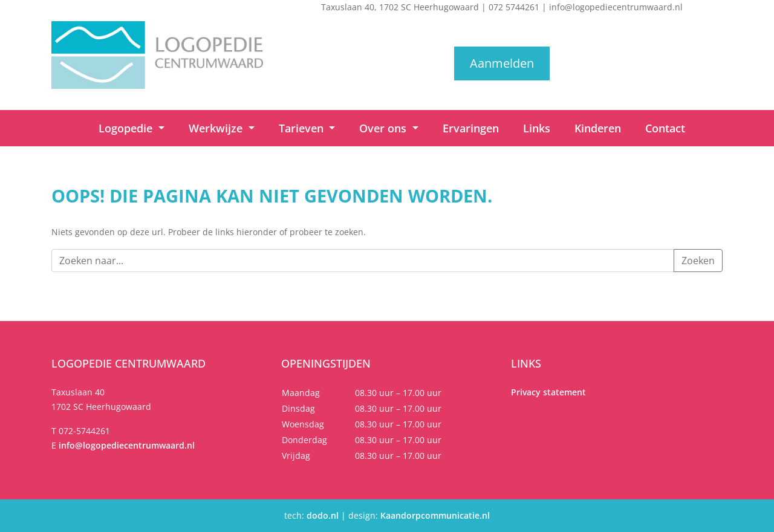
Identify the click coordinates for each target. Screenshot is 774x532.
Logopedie (127, 128)
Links (537, 128)
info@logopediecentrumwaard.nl (616, 7)
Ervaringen (471, 128)
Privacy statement (548, 392)
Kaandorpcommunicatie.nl (435, 515)
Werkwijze (217, 128)
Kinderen (598, 128)
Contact (665, 128)
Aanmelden (502, 63)
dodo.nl (323, 515)
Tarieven (303, 128)
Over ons (384, 128)
